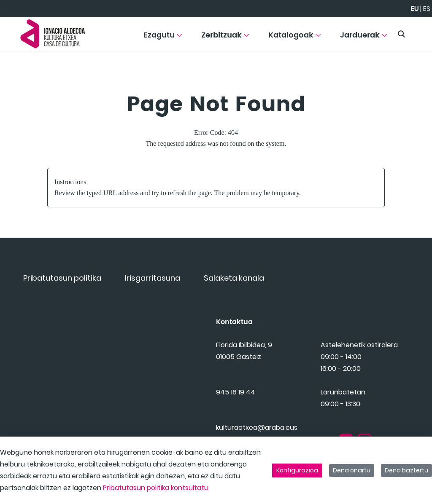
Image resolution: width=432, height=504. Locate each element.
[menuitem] (163, 38)
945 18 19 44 (236, 403)
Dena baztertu (406, 470)
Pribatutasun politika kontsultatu (156, 488)
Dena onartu (352, 470)
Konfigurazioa (297, 470)
